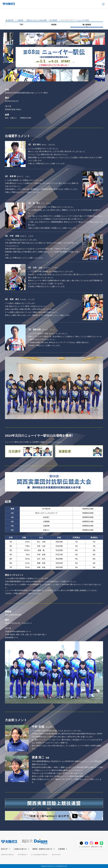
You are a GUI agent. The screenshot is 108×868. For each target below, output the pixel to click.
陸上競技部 (54, 20)
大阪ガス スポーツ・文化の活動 (37, 20)
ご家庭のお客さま (21, 849)
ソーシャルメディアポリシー (40, 855)
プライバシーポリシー (8, 855)
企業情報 (20, 20)
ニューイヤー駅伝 (83, 20)
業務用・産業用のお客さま (43, 849)
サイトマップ (56, 855)
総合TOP (11, 20)
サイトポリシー (23, 855)
